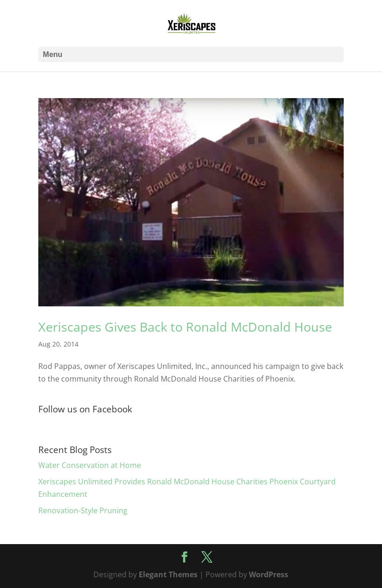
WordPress (269, 574)
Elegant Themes (168, 574)
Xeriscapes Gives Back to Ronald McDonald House (185, 327)
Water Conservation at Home (90, 465)
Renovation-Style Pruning (83, 510)
